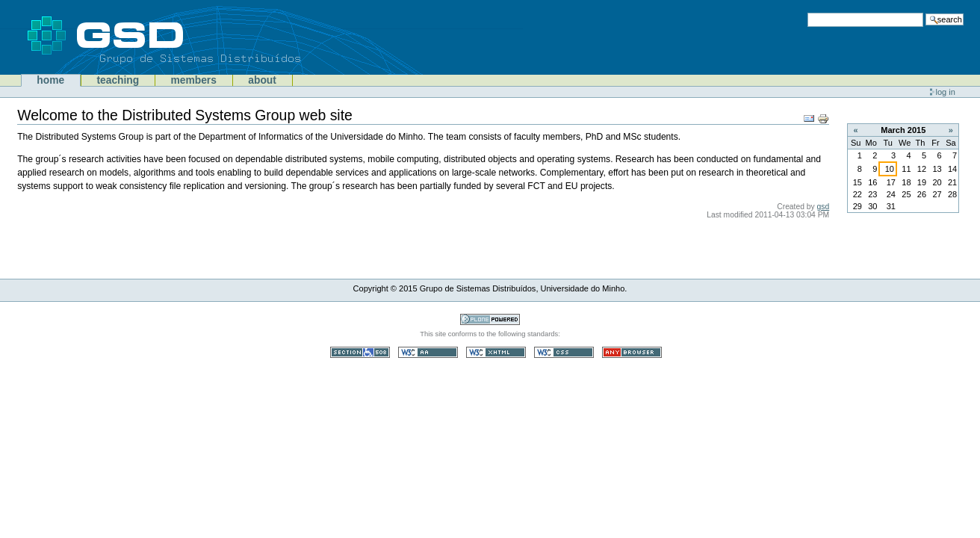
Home (50, 80)
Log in (946, 92)
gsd (824, 207)
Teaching (118, 80)
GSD (187, 37)
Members (194, 80)
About (262, 80)
